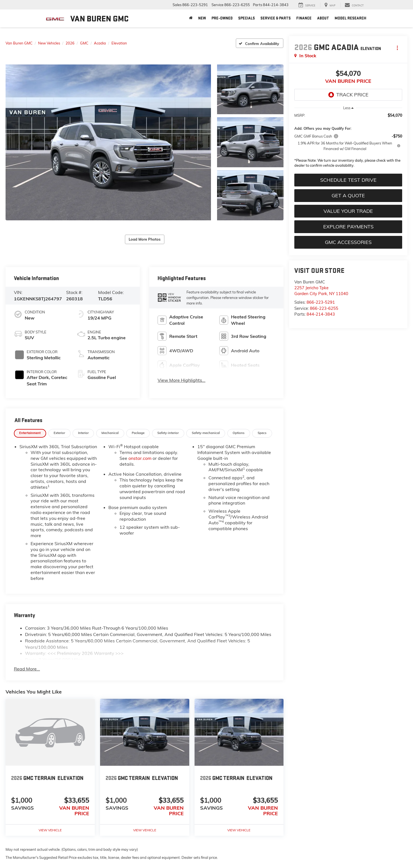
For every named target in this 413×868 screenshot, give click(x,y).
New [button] (202, 18)
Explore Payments (348, 227)
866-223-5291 (321, 302)
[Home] (191, 18)
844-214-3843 (321, 314)
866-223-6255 (324, 308)
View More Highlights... (181, 380)
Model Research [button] (350, 18)
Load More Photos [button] (145, 239)
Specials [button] (247, 18)
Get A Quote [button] (348, 195)
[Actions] (397, 48)
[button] (108, 142)
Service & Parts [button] (276, 18)
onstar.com (140, 458)
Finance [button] (304, 18)
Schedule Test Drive (348, 180)
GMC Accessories (348, 242)
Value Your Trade (348, 211)
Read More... (27, 669)
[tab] (30, 433)
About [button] (323, 18)
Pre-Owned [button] (222, 18)
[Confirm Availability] (260, 43)
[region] (348, 142)
